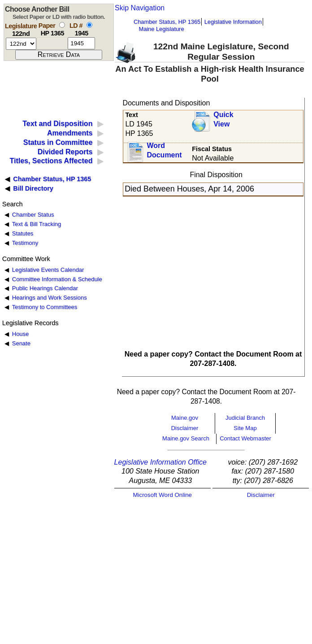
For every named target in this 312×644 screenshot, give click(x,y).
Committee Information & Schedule (57, 279)
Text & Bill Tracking (37, 224)
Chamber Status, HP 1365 (167, 22)
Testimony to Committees (45, 307)
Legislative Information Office (160, 462)
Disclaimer (185, 428)
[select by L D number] (89, 25)
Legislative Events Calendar (48, 270)
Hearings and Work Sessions (50, 298)
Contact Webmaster (245, 438)
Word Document (164, 150)
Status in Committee (58, 142)
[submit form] (59, 55)
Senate (21, 343)
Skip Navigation (140, 8)
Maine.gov (185, 418)
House (20, 334)
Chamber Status (33, 215)
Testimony (25, 243)
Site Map (245, 428)
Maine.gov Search (186, 438)
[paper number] (52, 43)
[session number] (21, 44)
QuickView (223, 119)
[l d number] (81, 43)
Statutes (23, 233)
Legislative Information (233, 22)
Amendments (70, 133)
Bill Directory (33, 188)
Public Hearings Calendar (45, 288)
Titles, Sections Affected (51, 161)
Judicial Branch (245, 418)
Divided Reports (65, 152)
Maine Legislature (161, 29)
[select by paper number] (62, 25)
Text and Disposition (57, 124)
